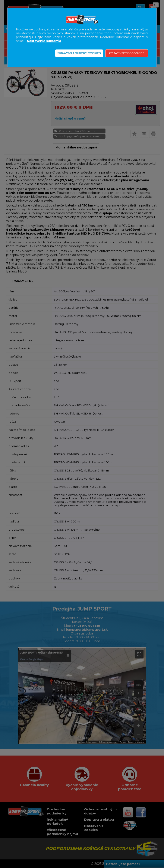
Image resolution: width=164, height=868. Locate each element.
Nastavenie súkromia (44, 41)
